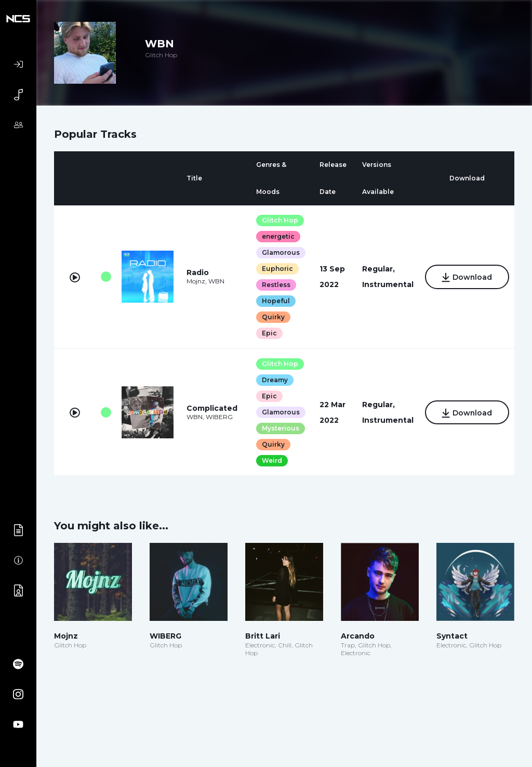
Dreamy (274, 380)
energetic (278, 236)
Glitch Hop (280, 220)
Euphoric (277, 269)
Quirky (273, 317)
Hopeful (275, 301)
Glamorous (280, 252)
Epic (269, 333)
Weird (271, 460)
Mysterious (280, 428)
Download (466, 278)
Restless (276, 285)
